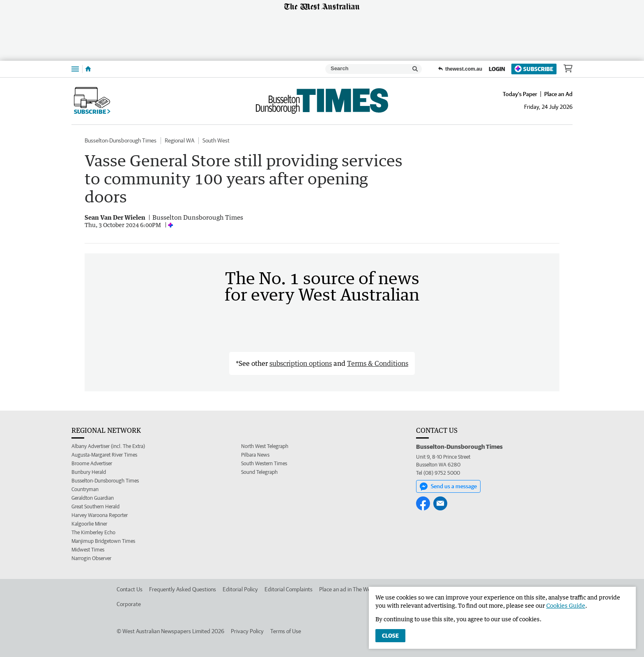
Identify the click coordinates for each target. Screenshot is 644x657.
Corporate (129, 604)
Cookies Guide (566, 605)
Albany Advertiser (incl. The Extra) (108, 446)
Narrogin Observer (91, 558)
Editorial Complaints (289, 589)
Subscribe (534, 69)
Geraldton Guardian (93, 498)
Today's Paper (520, 94)
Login (497, 69)
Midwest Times (88, 550)
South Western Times (264, 463)
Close (390, 636)
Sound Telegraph (259, 472)
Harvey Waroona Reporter (100, 515)
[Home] (88, 69)
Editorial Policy (240, 589)
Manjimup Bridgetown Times (103, 541)
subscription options (301, 363)
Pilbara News (255, 455)
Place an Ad (558, 94)
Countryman (85, 489)
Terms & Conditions (378, 363)
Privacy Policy (247, 631)
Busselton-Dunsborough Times (121, 140)
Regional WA (179, 140)
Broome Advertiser (92, 463)
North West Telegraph (265, 446)
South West (216, 140)
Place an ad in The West (347, 589)
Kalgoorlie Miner (89, 524)
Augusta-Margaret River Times (104, 455)
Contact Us (130, 589)
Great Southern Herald (95, 507)
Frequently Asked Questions (183, 589)
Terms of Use (286, 631)
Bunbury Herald (89, 472)
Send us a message (448, 487)
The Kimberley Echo (93, 532)
